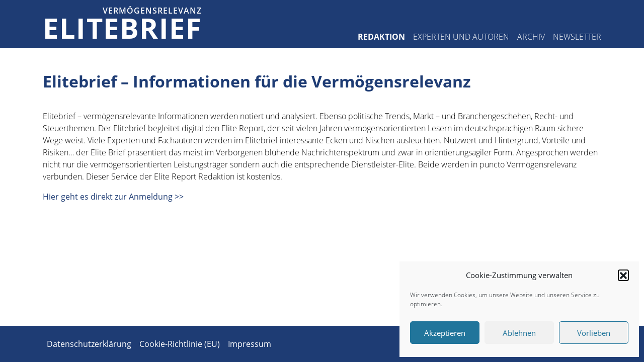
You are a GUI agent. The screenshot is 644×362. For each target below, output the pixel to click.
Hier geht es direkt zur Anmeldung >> (113, 197)
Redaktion (381, 37)
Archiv (531, 37)
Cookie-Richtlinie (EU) (180, 344)
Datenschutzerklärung (89, 344)
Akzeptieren (445, 333)
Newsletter (577, 37)
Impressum (250, 344)
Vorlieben (594, 333)
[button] (623, 275)
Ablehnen (519, 333)
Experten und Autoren (461, 37)
